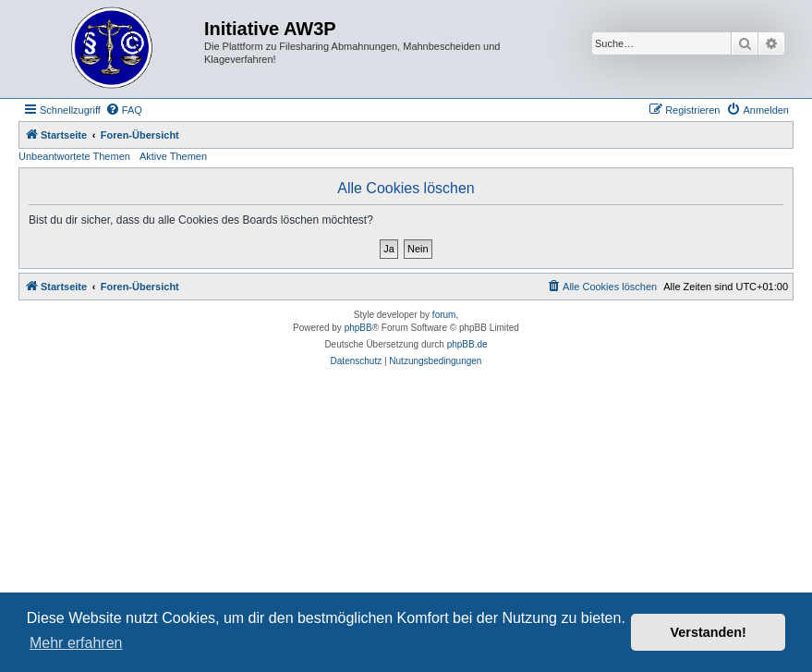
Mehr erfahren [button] (76, 643)
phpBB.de (467, 344)
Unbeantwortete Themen (74, 156)
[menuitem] (124, 110)
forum (444, 315)
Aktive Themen (173, 156)
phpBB (358, 328)
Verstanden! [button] (709, 632)
